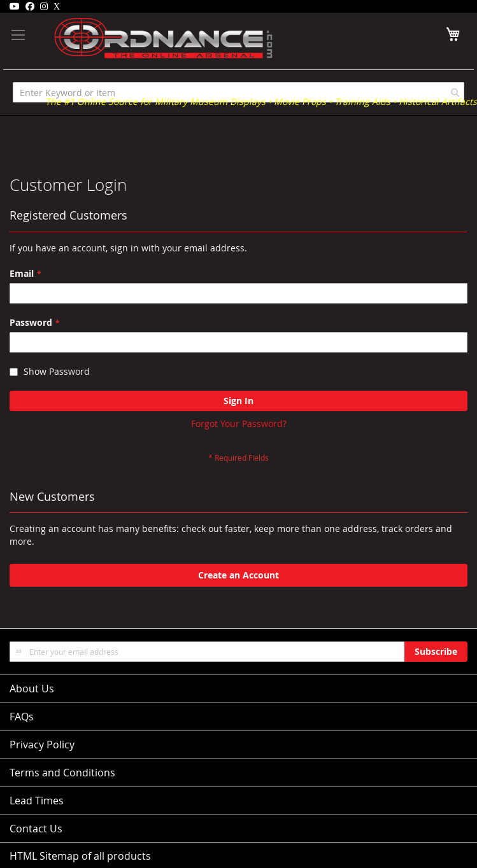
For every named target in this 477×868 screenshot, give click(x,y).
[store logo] (145, 38)
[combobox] (238, 92)
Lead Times (37, 801)
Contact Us (36, 829)
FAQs (22, 717)
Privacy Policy (42, 745)
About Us (32, 689)
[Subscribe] (436, 652)
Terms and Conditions (62, 773)
